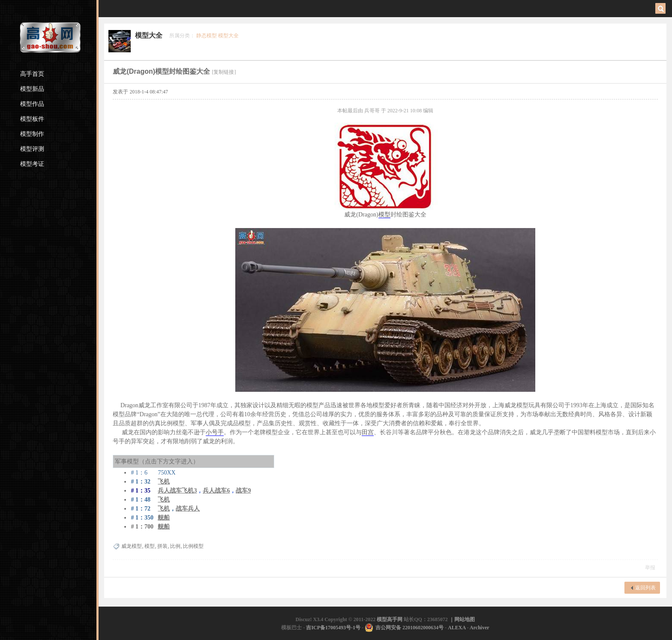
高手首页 (32, 74)
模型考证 (32, 164)
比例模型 (193, 546)
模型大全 (149, 35)
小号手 (215, 432)
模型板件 (32, 119)
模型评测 (32, 149)
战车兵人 (188, 509)
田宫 (368, 432)
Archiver (480, 628)
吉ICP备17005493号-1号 (333, 628)
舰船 (164, 518)
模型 (384, 215)
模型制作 (32, 134)
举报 (650, 568)
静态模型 (207, 36)
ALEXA (457, 628)
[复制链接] (224, 72)
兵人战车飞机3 (177, 491)
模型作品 (32, 104)
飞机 (164, 500)
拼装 (162, 546)
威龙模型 (132, 546)
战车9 (243, 491)
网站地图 (465, 619)
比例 (175, 546)
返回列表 (645, 588)
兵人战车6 (216, 491)
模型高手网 (390, 619)
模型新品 (32, 89)
